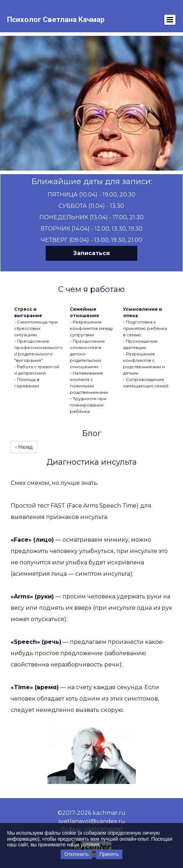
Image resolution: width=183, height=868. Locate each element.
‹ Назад (24, 447)
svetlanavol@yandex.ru (92, 821)
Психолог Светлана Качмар (56, 20)
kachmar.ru (109, 813)
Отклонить (76, 854)
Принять (109, 854)
